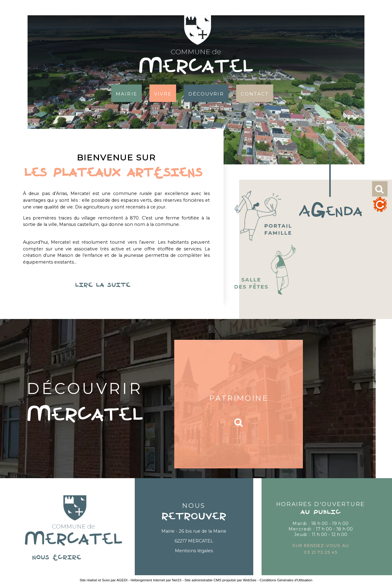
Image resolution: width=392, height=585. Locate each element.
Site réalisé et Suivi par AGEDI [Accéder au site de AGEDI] (104, 580)
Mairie (126, 93)
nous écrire (73, 558)
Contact (255, 93)
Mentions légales (194, 551)
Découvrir (206, 93)
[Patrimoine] (239, 404)
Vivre (163, 93)
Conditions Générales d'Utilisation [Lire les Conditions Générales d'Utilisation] (286, 580)
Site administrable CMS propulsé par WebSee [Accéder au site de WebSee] (221, 580)
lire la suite (116, 285)
